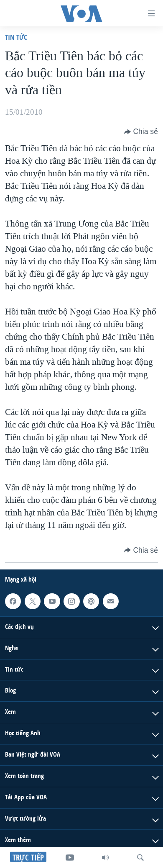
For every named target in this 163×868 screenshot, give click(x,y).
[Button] (141, 131)
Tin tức (16, 37)
